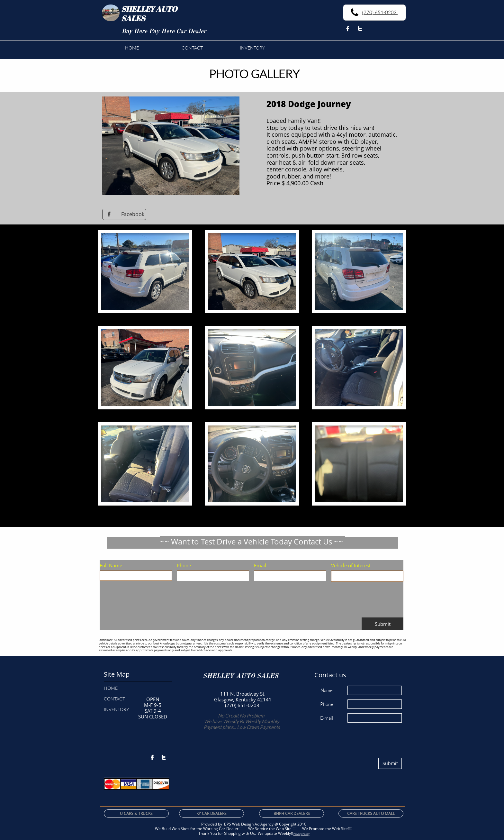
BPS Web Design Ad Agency (249, 824)
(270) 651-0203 (380, 12)
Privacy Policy (301, 834)
